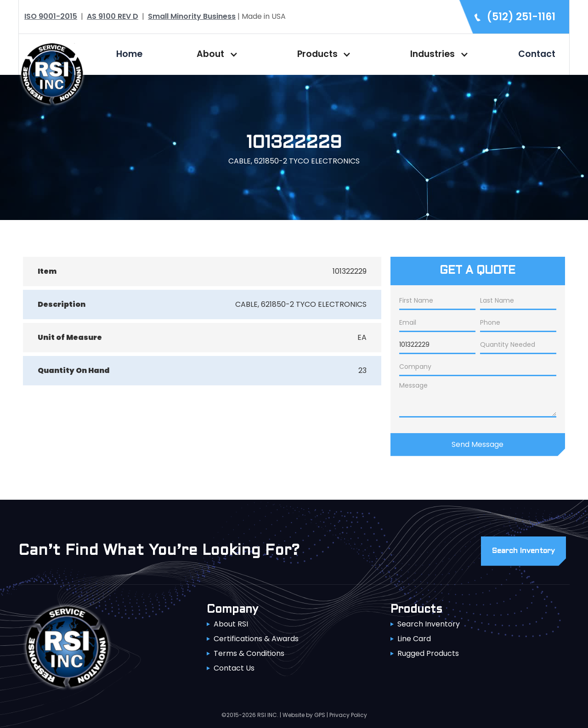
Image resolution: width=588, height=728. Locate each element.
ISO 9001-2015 (51, 16)
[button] (215, 54)
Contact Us (234, 668)
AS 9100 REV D (113, 16)
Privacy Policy (348, 715)
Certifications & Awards (256, 639)
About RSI (231, 624)
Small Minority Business (192, 16)
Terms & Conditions (249, 653)
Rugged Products (428, 653)
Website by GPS (304, 715)
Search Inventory (429, 624)
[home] (52, 73)
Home (129, 54)
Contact (537, 54)
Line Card (414, 639)
